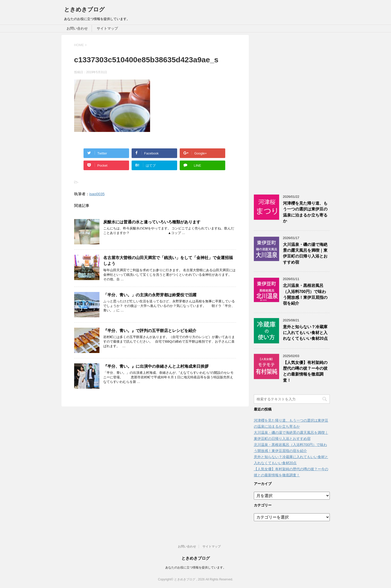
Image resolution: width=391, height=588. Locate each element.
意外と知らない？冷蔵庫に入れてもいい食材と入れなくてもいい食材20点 (305, 333)
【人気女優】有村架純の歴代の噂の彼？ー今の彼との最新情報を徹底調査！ (305, 371)
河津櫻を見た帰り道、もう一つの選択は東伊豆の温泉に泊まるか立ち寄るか (305, 212)
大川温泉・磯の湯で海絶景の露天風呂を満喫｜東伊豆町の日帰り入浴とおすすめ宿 (305, 253)
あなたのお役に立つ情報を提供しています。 (196, 567)
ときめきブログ (84, 9)
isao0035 (97, 194)
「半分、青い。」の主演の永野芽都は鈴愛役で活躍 (150, 295)
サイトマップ (107, 28)
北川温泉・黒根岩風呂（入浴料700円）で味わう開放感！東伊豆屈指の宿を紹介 (305, 294)
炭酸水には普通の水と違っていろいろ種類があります (152, 222)
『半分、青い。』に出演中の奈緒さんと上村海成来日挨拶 (156, 366)
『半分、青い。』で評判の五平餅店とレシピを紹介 (150, 331)
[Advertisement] (292, 111)
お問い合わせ (77, 28)
